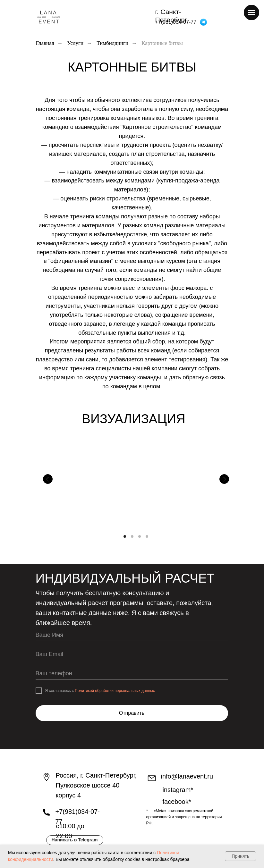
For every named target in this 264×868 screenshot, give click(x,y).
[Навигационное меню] (251, 13)
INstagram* (178, 790)
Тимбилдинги (112, 43)
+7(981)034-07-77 (176, 22)
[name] (132, 635)
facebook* (177, 802)
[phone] (132, 674)
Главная (45, 43)
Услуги (76, 43)
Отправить (132, 713)
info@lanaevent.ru (187, 776)
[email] (132, 655)
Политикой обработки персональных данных (115, 691)
